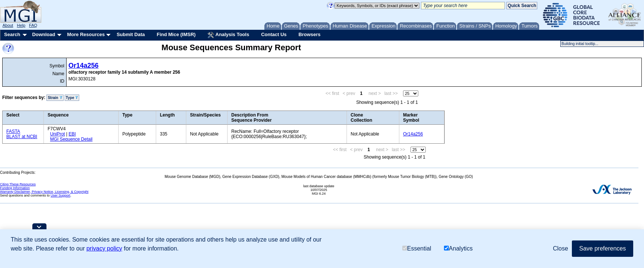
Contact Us (274, 34)
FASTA (13, 131)
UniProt (58, 134)
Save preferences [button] (603, 248)
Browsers (310, 34)
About (8, 25)
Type (72, 98)
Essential (417, 248)
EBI (72, 134)
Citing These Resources (18, 184)
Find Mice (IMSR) (176, 34)
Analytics (458, 248)
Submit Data (131, 34)
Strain (55, 98)
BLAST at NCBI (22, 137)
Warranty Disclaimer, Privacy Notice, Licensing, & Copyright (44, 192)
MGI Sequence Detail (71, 139)
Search (12, 34)
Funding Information (15, 188)
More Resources (86, 34)
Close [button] (561, 248)
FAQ (33, 25)
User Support (60, 195)
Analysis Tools (228, 35)
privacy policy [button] (104, 248)
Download (44, 34)
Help (21, 25)
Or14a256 (83, 66)
